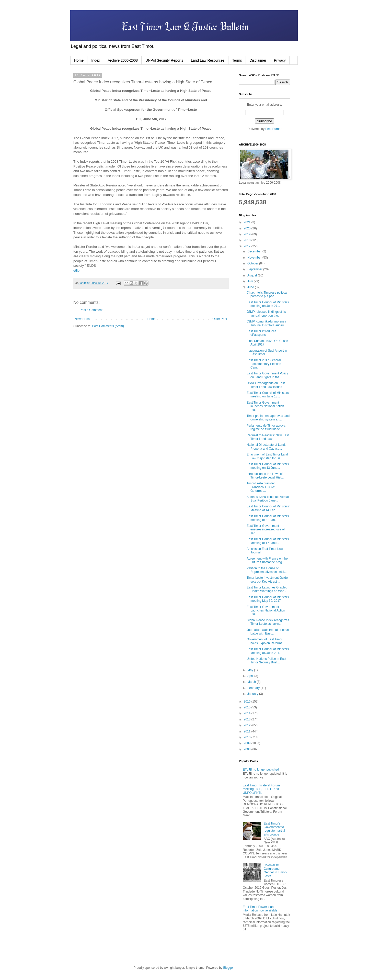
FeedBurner (273, 129)
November (255, 258)
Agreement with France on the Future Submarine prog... (267, 560)
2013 (248, 719)
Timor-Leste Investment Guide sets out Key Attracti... (267, 580)
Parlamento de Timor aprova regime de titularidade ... (266, 427)
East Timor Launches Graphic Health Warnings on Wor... (267, 589)
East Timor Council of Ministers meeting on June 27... (268, 304)
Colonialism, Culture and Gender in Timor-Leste (275, 871)
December (255, 251)
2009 (248, 743)
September (255, 269)
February (254, 688)
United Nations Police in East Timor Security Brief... (266, 661)
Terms (237, 60)
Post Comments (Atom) (108, 326)
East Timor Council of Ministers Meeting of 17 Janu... (268, 541)
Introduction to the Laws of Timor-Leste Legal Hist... (265, 476)
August (253, 275)
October (253, 263)
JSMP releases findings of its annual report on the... (266, 314)
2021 (248, 222)
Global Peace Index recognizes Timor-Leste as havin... (268, 622)
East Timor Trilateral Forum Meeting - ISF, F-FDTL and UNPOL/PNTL (261, 789)
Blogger (228, 968)
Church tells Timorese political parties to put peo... (267, 294)
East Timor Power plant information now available (260, 909)
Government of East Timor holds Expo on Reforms (264, 641)
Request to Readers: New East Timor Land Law (268, 437)
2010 (248, 737)
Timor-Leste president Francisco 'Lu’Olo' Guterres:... (261, 487)
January (253, 694)
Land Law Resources (208, 60)
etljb (76, 270)
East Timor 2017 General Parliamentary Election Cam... (264, 364)
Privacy (280, 60)
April (251, 676)
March (252, 682)
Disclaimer (258, 60)
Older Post (220, 319)
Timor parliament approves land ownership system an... (268, 418)
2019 (248, 234)
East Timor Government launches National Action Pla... (265, 406)
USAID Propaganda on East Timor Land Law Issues (266, 385)
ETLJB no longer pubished (261, 770)
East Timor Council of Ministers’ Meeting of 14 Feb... (268, 508)
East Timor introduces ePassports (261, 333)
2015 (248, 707)
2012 (248, 725)
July (251, 281)
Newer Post (83, 319)
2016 (248, 701)
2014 (248, 713)
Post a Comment (91, 310)
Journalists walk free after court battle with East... (268, 632)
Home (79, 60)
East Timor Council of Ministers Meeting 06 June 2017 (268, 651)
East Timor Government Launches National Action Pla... (266, 611)
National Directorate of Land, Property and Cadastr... (266, 447)
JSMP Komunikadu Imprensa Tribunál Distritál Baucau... (266, 323)
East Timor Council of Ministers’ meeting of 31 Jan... (268, 518)
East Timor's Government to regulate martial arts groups (274, 829)
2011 (248, 731)
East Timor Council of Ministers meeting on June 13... (268, 395)
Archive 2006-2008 (123, 60)
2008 (248, 749)
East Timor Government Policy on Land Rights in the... (267, 375)
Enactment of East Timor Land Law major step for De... (267, 456)
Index (96, 60)
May (251, 670)
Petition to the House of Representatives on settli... (267, 570)
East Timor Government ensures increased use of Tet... (266, 530)
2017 (248, 246)
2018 (248, 240)
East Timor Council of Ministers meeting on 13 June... (268, 466)
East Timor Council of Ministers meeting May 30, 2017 (268, 599)
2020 (248, 228)
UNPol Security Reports (164, 60)
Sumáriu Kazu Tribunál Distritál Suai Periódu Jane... (268, 499)
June (251, 287)
